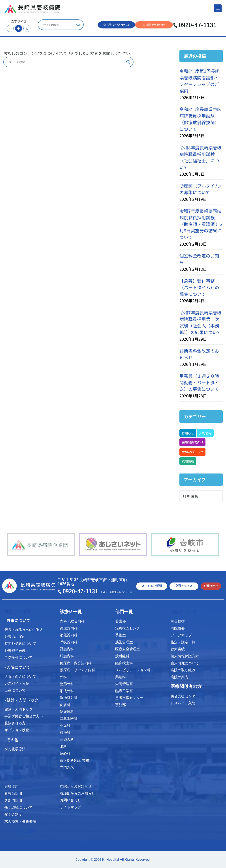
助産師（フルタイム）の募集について (200, 189)
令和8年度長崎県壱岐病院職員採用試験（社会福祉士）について (201, 157)
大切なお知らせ (192, 452)
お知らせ (188, 433)
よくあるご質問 (20, 831)
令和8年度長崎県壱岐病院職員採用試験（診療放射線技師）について (201, 119)
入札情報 (205, 433)
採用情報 (188, 461)
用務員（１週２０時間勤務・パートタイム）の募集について (199, 382)
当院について (184, 612)
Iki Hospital (110, 860)
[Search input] (59, 25)
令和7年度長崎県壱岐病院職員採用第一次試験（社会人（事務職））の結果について (201, 322)
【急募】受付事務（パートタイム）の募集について (199, 287)
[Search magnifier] (78, 25)
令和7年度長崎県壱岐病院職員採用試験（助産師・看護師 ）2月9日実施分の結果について (201, 224)
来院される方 (18, 612)
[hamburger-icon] (218, 8)
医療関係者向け (192, 442)
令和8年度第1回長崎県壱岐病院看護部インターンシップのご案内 (200, 81)
